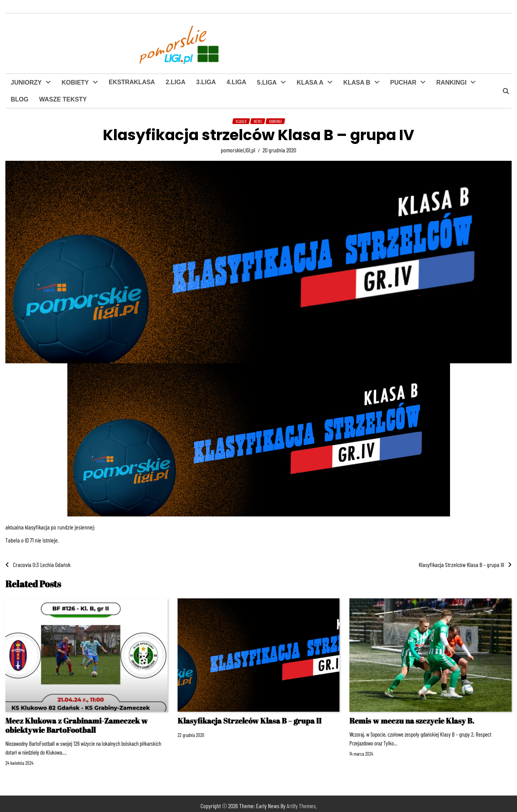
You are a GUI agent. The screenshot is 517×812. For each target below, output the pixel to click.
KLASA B (357, 83)
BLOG (20, 99)
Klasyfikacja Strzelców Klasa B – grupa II (250, 721)
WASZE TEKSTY (63, 99)
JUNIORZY (26, 83)
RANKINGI (451, 83)
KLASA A (310, 83)
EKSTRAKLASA (132, 82)
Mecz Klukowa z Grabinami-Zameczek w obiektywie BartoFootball (77, 725)
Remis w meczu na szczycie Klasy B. (412, 721)
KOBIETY (75, 83)
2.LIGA (176, 82)
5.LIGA (267, 83)
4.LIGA (236, 82)
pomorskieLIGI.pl (238, 150)
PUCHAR (403, 83)
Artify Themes (301, 806)
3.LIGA (206, 82)
